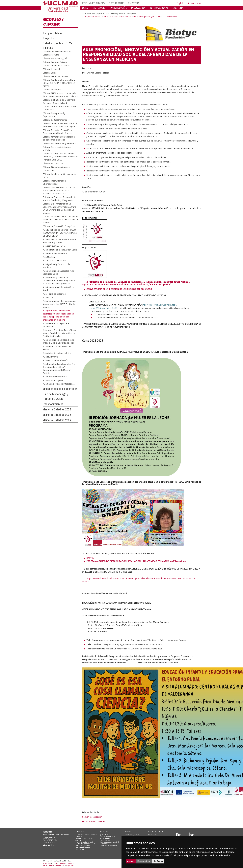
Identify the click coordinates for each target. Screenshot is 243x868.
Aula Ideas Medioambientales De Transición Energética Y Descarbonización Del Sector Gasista (59, 368)
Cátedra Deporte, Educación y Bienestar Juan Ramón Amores (57, 131)
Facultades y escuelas (133, 835)
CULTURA (178, 8)
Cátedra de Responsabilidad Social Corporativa (59, 108)
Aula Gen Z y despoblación (55, 360)
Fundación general (83, 847)
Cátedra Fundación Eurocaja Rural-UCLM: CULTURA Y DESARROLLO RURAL (59, 83)
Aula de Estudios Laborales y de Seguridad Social (58, 272)
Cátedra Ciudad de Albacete (56, 167)
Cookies (55, 863)
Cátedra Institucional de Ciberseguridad (54, 182)
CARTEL (90, 558)
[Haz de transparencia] (179, 835)
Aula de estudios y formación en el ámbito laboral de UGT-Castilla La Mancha (59, 304)
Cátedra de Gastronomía (55, 120)
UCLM (85, 8)
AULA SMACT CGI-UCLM (54, 260)
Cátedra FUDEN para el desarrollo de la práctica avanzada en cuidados (60, 95)
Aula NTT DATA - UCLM (54, 246)
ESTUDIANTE (116, 3)
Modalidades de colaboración (60, 389)
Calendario (104, 844)
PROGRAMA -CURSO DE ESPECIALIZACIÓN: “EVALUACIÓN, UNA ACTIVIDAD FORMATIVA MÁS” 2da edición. (136, 561)
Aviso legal (47, 863)
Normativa (80, 849)
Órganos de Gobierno (84, 838)
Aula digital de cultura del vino (57, 353)
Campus (79, 837)
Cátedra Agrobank (51, 69)
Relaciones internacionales (86, 835)
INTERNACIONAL (159, 8)
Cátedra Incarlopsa (52, 89)
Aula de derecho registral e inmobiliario (56, 325)
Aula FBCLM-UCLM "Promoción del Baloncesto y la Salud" (59, 241)
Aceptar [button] (131, 861)
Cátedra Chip (49, 170)
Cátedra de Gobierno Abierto (57, 65)
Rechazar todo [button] (144, 861)
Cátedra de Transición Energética (59, 226)
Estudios (104, 831)
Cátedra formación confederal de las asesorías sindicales (59, 138)
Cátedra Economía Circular (55, 76)
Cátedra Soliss (50, 73)
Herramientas (194, 3)
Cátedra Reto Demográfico (56, 58)
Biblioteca (152, 835)
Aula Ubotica (49, 257)
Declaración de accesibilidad (54, 865)
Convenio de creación (92, 817)
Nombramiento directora (94, 821)
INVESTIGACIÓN (118, 8)
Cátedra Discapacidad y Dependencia (54, 114)
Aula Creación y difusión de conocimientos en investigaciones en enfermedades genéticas (59, 280)
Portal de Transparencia (85, 844)
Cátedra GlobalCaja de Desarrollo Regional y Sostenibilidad (59, 101)
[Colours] (192, 835)
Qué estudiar (105, 835)
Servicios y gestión (83, 846)
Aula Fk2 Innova (50, 357)
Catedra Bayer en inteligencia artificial (57, 148)
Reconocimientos (53, 404)
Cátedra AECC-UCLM (53, 163)
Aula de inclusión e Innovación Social (60, 250)
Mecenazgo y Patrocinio (98, 13)
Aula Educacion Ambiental (55, 253)
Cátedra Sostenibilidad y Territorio (59, 143)
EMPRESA (134, 3)
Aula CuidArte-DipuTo (53, 380)
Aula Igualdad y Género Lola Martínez (56, 265)
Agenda (78, 840)
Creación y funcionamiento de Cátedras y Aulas (57, 53)
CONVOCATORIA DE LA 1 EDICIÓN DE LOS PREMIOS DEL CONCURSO (119, 289)
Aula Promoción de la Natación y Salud (58, 288)
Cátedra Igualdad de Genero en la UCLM (59, 175)
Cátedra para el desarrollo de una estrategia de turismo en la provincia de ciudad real (59, 190)
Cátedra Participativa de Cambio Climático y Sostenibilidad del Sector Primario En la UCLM (60, 156)
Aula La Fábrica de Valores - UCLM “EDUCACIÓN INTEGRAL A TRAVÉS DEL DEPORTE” (60, 233)
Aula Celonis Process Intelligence (59, 384)
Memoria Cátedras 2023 (57, 415)
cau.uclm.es (50, 845)
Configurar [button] (158, 861)
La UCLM (80, 831)
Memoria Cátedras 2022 (57, 409)
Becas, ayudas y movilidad (110, 842)
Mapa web (70, 865)
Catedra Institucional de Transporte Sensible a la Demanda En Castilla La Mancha (60, 219)
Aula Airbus (48, 297)
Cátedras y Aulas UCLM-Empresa (123, 13)
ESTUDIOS (99, 8)
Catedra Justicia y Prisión (55, 62)
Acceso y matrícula (107, 837)
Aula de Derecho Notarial (55, 377)
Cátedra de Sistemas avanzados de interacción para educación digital (60, 125)
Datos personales (67, 863)
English (180, 3)
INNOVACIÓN (138, 8)
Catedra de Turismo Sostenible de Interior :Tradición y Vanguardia (59, 198)
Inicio (84, 13)
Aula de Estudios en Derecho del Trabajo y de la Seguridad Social (58, 341)
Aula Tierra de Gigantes (54, 294)
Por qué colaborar (53, 33)
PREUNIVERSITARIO (93, 3)
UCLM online (105, 838)
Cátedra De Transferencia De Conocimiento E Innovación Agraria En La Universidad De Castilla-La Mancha (59, 208)
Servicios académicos (108, 846)
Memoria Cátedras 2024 (57, 420)
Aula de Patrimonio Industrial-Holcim (57, 348)
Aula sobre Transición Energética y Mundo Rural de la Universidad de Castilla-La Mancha (59, 333)
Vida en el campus (107, 840)
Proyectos (49, 38)
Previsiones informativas (85, 842)
